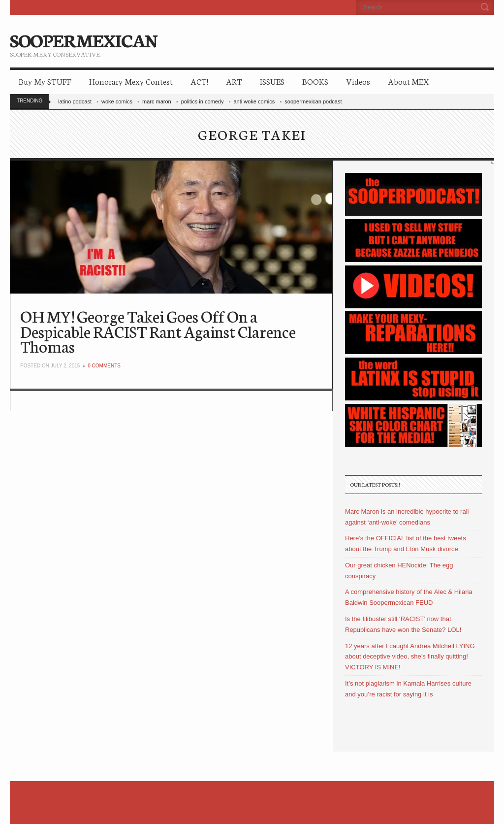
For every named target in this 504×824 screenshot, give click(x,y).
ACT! (199, 81)
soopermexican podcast (313, 101)
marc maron (157, 101)
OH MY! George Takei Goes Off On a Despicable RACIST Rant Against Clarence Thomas (158, 331)
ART (234, 81)
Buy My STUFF (45, 81)
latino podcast (75, 101)
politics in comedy (203, 101)
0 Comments (104, 366)
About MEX (408, 81)
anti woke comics (254, 101)
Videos (358, 81)
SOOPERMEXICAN (83, 39)
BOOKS (315, 81)
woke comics (117, 101)
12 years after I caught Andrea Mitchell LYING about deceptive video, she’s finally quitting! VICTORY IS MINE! (410, 657)
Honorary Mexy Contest (131, 81)
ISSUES (272, 81)
